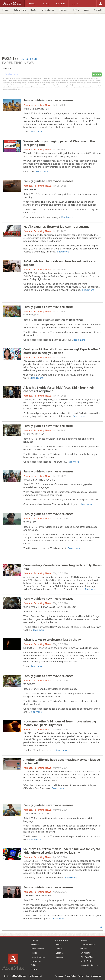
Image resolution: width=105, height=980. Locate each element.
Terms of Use (83, 976)
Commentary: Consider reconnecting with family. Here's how (62, 567)
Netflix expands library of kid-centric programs (56, 226)
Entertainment (20, 10)
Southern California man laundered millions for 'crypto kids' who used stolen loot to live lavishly (62, 851)
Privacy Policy (70, 976)
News (58, 945)
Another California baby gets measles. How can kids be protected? (62, 761)
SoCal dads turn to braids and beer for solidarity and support (60, 263)
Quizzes (59, 957)
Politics (76, 10)
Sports (87, 10)
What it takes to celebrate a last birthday (52, 639)
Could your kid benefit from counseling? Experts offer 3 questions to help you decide (62, 351)
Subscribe (97, 74)
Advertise (59, 976)
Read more (36, 132)
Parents (28, 105)
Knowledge (64, 10)
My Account (86, 953)
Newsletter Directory (90, 965)
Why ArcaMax (87, 957)
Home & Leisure (47, 10)
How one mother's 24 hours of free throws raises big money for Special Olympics (60, 723)
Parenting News (42, 105)
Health (33, 10)
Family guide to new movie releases (48, 100)
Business (6, 10)
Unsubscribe (96, 976)
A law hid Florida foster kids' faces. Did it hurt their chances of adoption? (59, 389)
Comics (59, 949)
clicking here (16, 89)
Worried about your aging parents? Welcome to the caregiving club (59, 143)
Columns (60, 953)
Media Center (87, 961)
